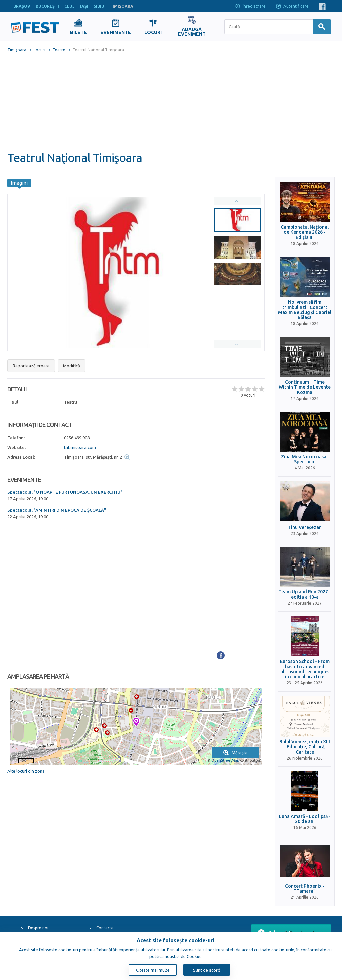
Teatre (59, 50)
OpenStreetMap (225, 760)
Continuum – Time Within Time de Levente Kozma (305, 387)
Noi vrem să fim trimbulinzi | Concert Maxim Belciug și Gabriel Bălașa (305, 310)
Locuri (40, 50)
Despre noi (38, 928)
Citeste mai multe (153, 970)
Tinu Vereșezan (305, 528)
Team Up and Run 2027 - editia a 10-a (305, 594)
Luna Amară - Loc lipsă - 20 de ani (305, 819)
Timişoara (17, 50)
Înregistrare (250, 7)
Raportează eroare (31, 366)
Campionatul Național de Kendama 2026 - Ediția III (305, 232)
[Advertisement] (171, 102)
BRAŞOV (22, 6)
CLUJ (70, 6)
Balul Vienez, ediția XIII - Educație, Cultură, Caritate (305, 747)
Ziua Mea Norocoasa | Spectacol (305, 459)
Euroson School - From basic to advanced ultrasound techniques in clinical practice (305, 669)
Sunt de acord (207, 970)
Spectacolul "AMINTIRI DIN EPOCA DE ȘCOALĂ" (57, 510)
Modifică (72, 366)
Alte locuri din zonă (26, 771)
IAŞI (84, 6)
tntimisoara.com (80, 447)
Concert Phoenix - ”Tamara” (305, 889)
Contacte (105, 928)
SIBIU (99, 6)
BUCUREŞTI (47, 6)
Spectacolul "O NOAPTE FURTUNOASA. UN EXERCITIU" (65, 492)
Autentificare (292, 7)
